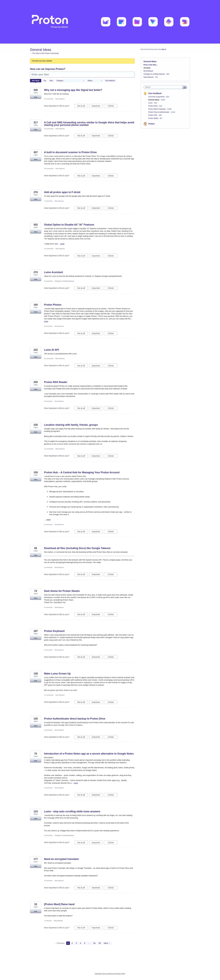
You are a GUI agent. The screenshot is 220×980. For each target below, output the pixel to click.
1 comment (48, 921)
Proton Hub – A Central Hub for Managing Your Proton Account (82, 472)
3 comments (48, 730)
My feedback (110, 81)
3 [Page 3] (76, 943)
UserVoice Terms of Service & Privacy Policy (110, 974)
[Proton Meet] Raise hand (59, 904)
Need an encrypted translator (62, 859)
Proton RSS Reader (56, 382)
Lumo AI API (51, 350)
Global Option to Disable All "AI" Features (69, 225)
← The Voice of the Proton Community (44, 53)
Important (97, 106)
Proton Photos (53, 305)
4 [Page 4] (81, 943)
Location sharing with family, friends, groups (71, 425)
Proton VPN (153, 115)
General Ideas (154, 100)
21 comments (49, 358)
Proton (151, 124)
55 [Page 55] (100, 943)
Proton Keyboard (54, 631)
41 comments (49, 99)
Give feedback (155, 93)
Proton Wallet (154, 118)
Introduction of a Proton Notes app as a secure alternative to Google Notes (89, 754)
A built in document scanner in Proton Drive (70, 152)
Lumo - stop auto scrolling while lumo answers (72, 811)
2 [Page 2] (72, 943)
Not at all (83, 106)
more (62, 244)
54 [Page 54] (94, 943)
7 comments (48, 201)
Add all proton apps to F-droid (62, 192)
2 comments (48, 567)
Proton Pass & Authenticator (159, 112)
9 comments (48, 326)
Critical (112, 106)
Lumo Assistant (53, 272)
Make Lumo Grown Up (57, 674)
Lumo (151, 103)
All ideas (147, 68)
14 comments (49, 249)
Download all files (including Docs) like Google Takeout (77, 548)
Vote (36, 97)
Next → (107, 943)
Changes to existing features (64, 281)
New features (60, 99)
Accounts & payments (157, 97)
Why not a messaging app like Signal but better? (73, 90)
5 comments (48, 281)
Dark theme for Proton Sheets (62, 591)
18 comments (49, 169)
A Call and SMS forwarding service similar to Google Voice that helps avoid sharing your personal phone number (89, 124)
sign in (164, 49)
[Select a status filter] (95, 81)
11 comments (49, 449)
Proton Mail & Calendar (157, 109)
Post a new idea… (151, 65)
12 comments (49, 129)
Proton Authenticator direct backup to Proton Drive (75, 719)
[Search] (185, 87)
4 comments (48, 607)
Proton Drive (153, 106)
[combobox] (164, 87)
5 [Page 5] (85, 943)
